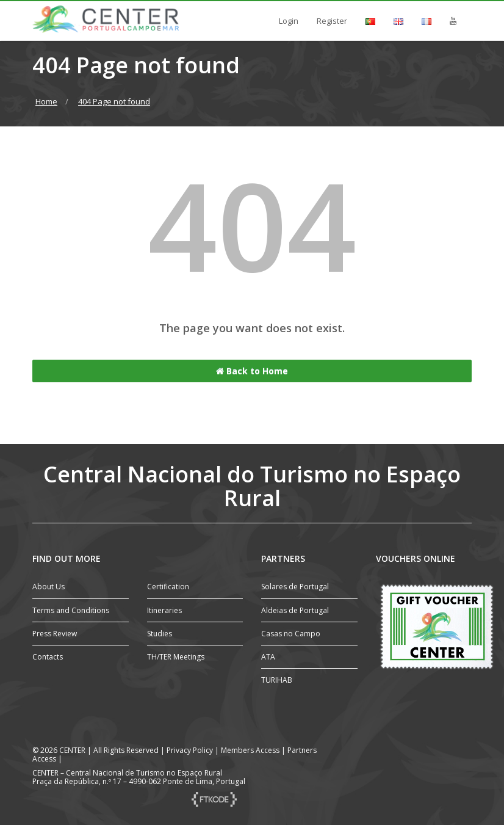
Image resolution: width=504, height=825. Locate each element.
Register (332, 21)
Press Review (55, 634)
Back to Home (252, 371)
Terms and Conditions (71, 610)
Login (289, 21)
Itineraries (164, 610)
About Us (49, 587)
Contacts (48, 657)
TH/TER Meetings (176, 657)
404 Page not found (114, 101)
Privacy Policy (190, 750)
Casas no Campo (291, 634)
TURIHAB (277, 680)
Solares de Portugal (295, 587)
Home (46, 101)
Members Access (251, 750)
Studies (160, 634)
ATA (268, 657)
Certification (168, 587)
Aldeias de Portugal (295, 610)
